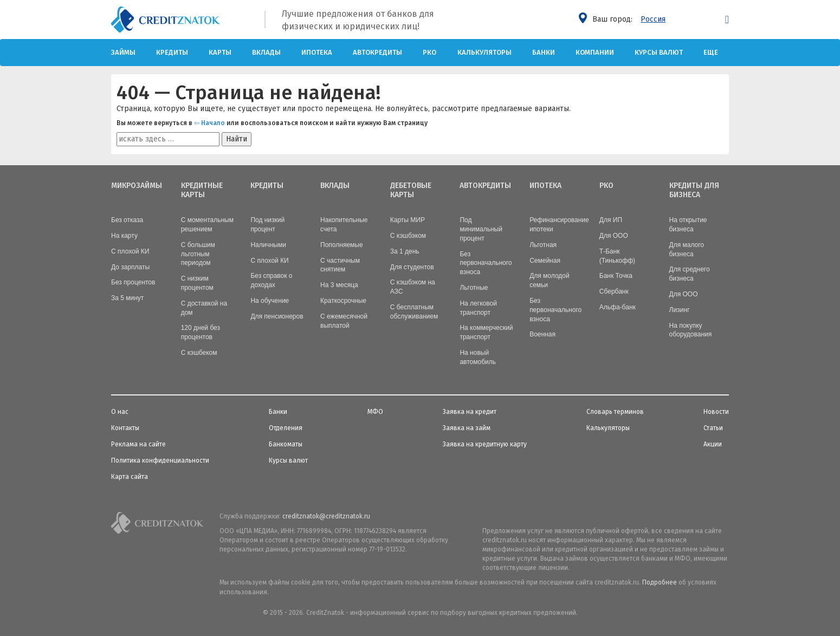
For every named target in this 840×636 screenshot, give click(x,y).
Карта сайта (130, 476)
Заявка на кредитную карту (485, 443)
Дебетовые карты (411, 190)
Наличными (268, 244)
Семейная (545, 259)
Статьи (713, 427)
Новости (716, 411)
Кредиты (172, 52)
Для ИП (611, 219)
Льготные (474, 287)
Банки (544, 52)
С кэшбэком (408, 235)
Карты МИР (408, 219)
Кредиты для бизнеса (694, 190)
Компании (595, 52)
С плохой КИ (130, 250)
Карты (220, 52)
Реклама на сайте (138, 443)
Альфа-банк (618, 306)
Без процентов (133, 281)
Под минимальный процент (481, 228)
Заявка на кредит (470, 411)
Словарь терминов (615, 411)
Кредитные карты (202, 190)
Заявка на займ (467, 427)
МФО (375, 411)
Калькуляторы (484, 52)
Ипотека (317, 52)
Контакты (125, 427)
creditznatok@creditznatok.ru (326, 515)
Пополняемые (342, 244)
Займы (123, 52)
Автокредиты (377, 52)
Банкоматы (286, 443)
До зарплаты (130, 266)
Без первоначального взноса (486, 262)
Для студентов (412, 266)
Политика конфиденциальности (160, 459)
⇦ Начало (209, 123)
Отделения (286, 427)
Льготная (543, 244)
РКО (429, 52)
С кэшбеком (199, 352)
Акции (713, 443)
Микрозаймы (137, 186)
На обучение (270, 300)
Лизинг (680, 309)
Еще (711, 52)
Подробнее (660, 581)
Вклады (266, 52)
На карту (124, 235)
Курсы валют (659, 52)
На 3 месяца (339, 284)
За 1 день (405, 250)
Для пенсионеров (277, 315)
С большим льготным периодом (198, 253)
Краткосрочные (343, 300)
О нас (120, 411)
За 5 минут (127, 297)
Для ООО (614, 235)
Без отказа (127, 219)
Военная (542, 333)
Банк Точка (616, 275)
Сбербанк (614, 290)
